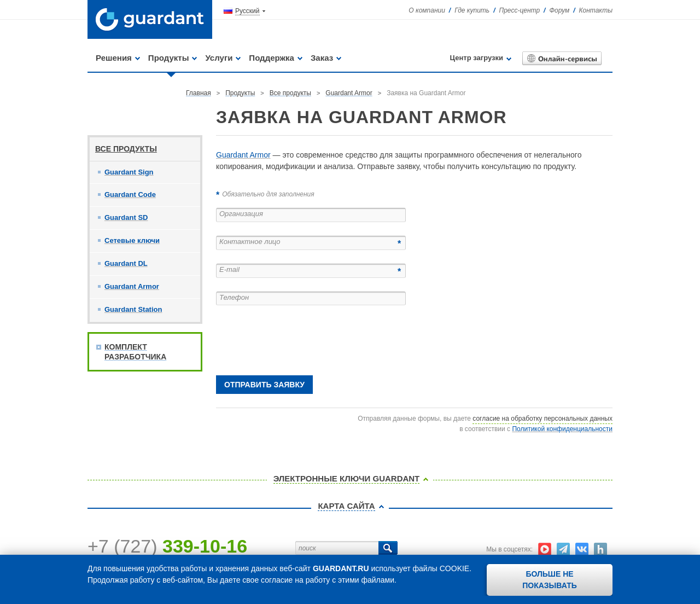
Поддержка (272, 58)
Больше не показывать (550, 580)
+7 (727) (167, 546)
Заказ (322, 58)
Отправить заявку (264, 385)
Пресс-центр (520, 10)
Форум (559, 10)
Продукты (169, 58)
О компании (427, 10)
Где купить (472, 10)
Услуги (219, 58)
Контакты (596, 10)
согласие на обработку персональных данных (542, 419)
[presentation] (299, 340)
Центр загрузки (477, 58)
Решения (114, 58)
